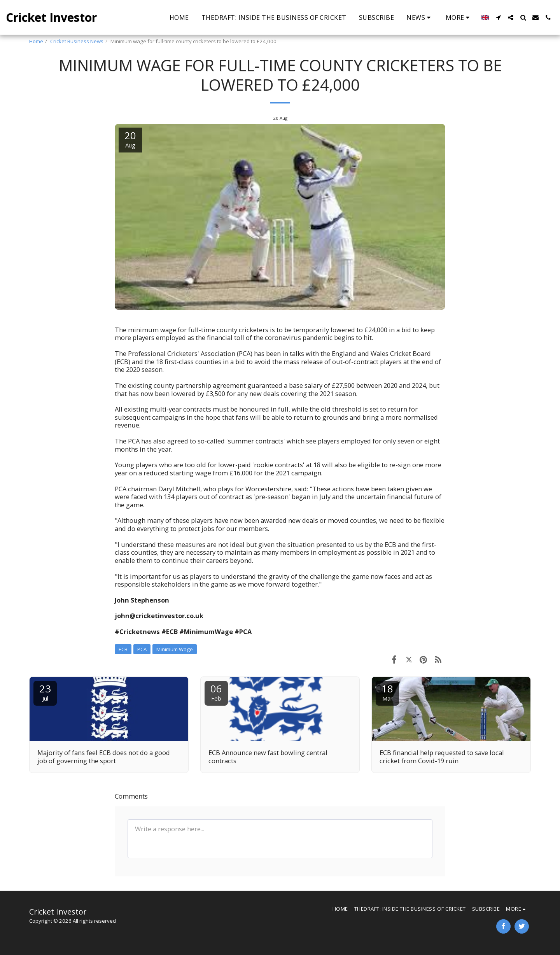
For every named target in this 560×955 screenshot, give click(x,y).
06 (216, 692)
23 (45, 692)
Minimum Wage (175, 649)
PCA (142, 649)
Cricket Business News (77, 41)
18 (387, 692)
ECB (123, 649)
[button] (420, 18)
